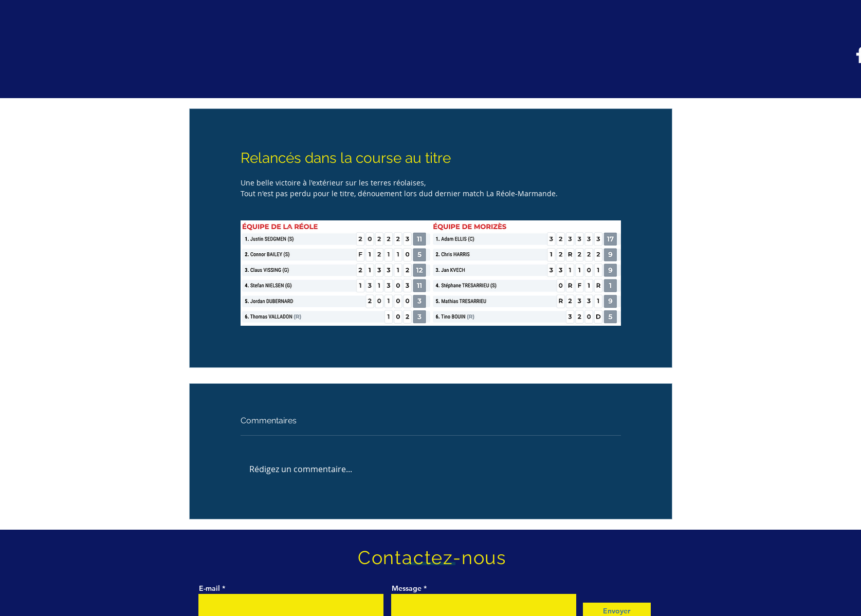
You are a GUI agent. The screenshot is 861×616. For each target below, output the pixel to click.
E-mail (210, 588)
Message (407, 588)
